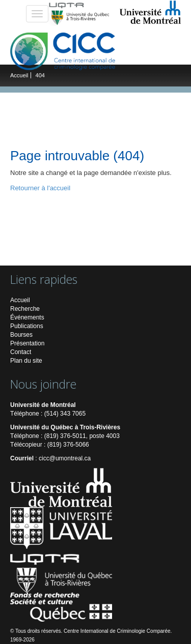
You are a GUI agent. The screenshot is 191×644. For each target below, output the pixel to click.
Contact (21, 352)
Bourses (21, 335)
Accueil (19, 75)
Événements (27, 317)
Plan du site (26, 361)
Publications (27, 326)
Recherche (25, 309)
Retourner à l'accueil (40, 188)
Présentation (27, 343)
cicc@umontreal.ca (65, 458)
